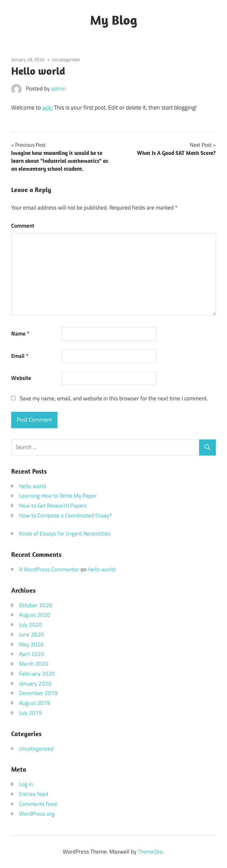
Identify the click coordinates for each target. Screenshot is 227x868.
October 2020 (36, 605)
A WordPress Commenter (49, 569)
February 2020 (37, 674)
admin (58, 88)
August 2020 (35, 615)
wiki (47, 107)
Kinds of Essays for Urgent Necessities (65, 533)
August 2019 (35, 703)
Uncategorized (66, 59)
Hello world (33, 486)
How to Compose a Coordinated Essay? (65, 515)
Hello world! (102, 569)
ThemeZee (150, 852)
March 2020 (34, 664)
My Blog (114, 20)
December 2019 (38, 693)
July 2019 (31, 713)
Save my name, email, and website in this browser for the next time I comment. (114, 398)
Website (21, 378)
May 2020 (31, 644)
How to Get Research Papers (53, 506)
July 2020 (31, 625)
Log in (26, 784)
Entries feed (34, 794)
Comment (23, 226)
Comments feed (38, 804)
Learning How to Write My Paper (58, 496)
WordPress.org (37, 814)
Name (20, 334)
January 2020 (35, 683)
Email (20, 356)
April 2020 (32, 654)
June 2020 (32, 634)
